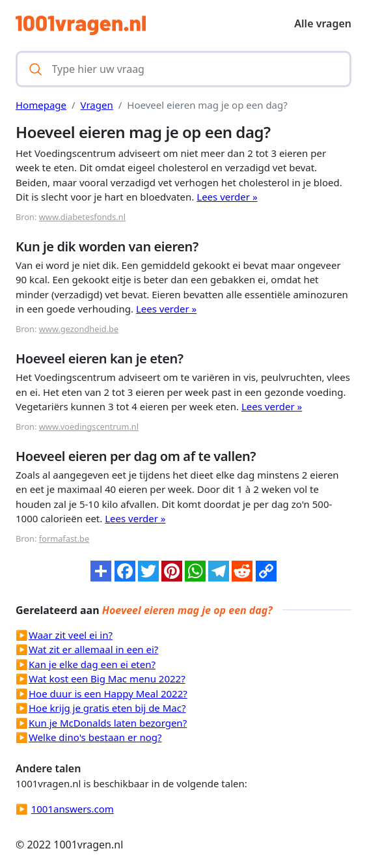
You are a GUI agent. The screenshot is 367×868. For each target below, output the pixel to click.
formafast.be (64, 539)
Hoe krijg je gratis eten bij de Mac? (107, 708)
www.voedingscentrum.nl (89, 427)
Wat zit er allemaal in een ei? (93, 649)
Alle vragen (323, 23)
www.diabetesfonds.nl (82, 217)
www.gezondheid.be (79, 329)
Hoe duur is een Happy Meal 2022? (108, 693)
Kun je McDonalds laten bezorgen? (108, 723)
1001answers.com (73, 809)
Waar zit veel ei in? (71, 635)
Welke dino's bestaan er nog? (95, 737)
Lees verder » (227, 197)
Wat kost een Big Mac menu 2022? (107, 679)
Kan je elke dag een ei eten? (92, 664)
